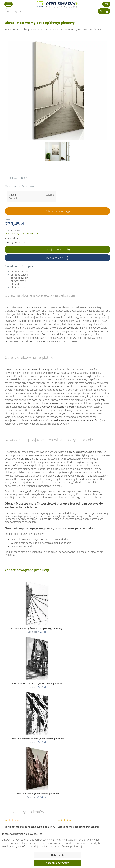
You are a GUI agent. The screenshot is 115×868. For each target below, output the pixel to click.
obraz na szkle (18, 287)
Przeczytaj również (20, 801)
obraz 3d (16, 284)
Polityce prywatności (15, 847)
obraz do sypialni (20, 278)
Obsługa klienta (18, 785)
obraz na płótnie (19, 272)
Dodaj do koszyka (58, 250)
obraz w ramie (18, 281)
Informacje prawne (20, 793)
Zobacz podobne (55, 211)
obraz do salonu (19, 275)
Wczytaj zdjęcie (55, 258)
